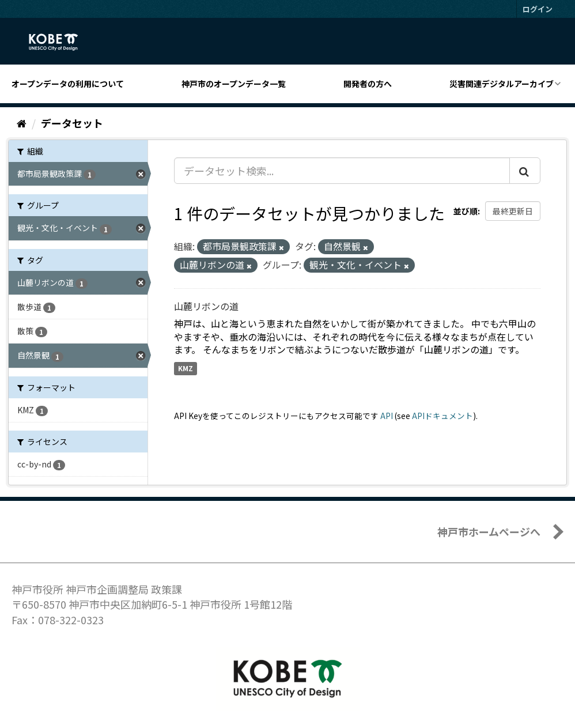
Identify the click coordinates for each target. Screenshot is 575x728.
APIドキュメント (442, 416)
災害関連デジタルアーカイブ (502, 84)
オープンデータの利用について (68, 84)
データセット (72, 123)
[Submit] (525, 171)
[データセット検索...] (342, 171)
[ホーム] (22, 123)
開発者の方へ (368, 84)
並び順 (466, 211)
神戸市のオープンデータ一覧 (234, 84)
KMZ (186, 368)
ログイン (538, 9)
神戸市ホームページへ (489, 531)
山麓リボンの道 (206, 306)
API (387, 416)
